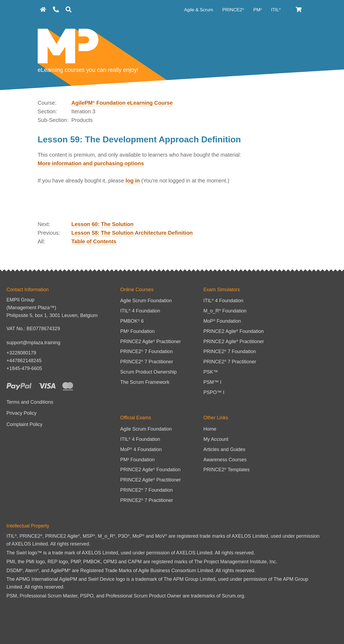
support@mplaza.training (33, 343)
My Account (216, 439)
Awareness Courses (225, 460)
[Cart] (299, 10)
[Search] (69, 10)
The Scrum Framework (145, 382)
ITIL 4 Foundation (140, 311)
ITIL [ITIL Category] (276, 10)
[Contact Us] (56, 10)
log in (133, 181)
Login (95, 10)
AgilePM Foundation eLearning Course (122, 103)
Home (210, 429)
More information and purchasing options (91, 163)
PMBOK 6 (132, 321)
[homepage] (43, 10)
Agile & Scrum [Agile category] (199, 10)
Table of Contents (94, 241)
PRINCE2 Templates (227, 470)
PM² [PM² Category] (258, 10)
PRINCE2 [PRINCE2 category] (233, 10)
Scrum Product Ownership (148, 372)
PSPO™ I (214, 392)
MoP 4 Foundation (141, 449)
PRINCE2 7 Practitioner (147, 362)
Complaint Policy (24, 424)
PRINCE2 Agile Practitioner (150, 342)
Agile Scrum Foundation (146, 301)
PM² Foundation (137, 331)
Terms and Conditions (30, 402)
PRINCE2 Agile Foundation (234, 331)
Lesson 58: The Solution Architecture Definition (132, 233)
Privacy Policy (21, 413)
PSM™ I (212, 382)
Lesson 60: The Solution (103, 224)
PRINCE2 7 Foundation (146, 351)
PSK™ (211, 372)
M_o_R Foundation (225, 311)
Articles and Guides (224, 449)
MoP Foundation (222, 321)
